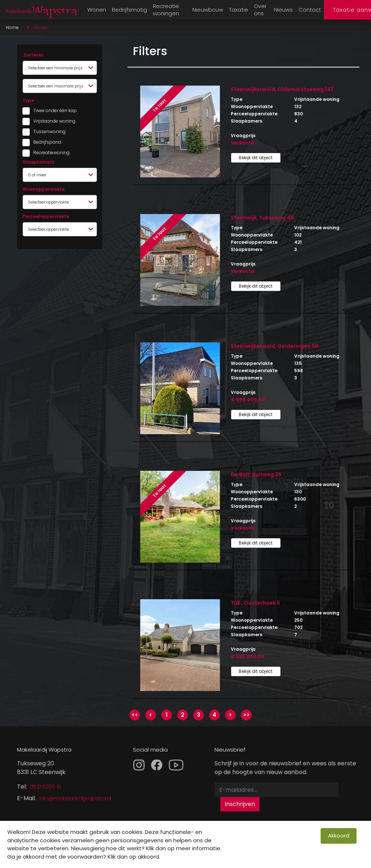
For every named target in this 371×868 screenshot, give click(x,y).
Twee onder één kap (51, 110)
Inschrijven (240, 804)
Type (28, 100)
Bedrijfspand (47, 142)
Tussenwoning (49, 131)
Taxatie (239, 10)
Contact (310, 10)
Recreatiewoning (51, 153)
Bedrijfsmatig (130, 10)
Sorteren (34, 55)
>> (246, 715)
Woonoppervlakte (43, 189)
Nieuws (283, 10)
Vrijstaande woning (51, 121)
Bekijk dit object (256, 158)
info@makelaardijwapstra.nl (75, 798)
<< (135, 715)
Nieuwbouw (208, 10)
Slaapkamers (38, 162)
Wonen (97, 10)
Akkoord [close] (339, 836)
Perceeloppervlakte (46, 216)
